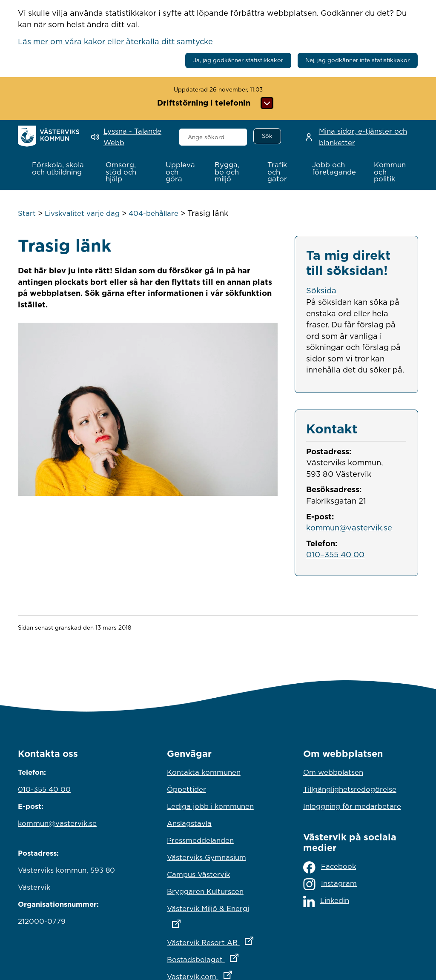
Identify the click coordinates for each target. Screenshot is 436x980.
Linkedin (326, 901)
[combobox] (213, 137)
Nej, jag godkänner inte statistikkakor (357, 60)
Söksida (321, 290)
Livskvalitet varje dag (82, 213)
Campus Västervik (198, 874)
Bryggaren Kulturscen (205, 891)
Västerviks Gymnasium (207, 857)
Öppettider (186, 789)
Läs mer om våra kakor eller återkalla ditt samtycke (115, 41)
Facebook (330, 867)
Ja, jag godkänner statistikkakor (238, 60)
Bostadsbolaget (218, 957)
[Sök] (267, 136)
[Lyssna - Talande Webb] (129, 137)
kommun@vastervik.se (349, 527)
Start (27, 213)
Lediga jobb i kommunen (210, 806)
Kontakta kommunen (204, 772)
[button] (60, 169)
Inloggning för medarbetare (352, 806)
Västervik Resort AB (218, 940)
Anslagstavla (189, 823)
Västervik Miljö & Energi (218, 914)
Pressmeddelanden (200, 840)
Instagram (330, 884)
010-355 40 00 (44, 789)
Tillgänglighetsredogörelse (350, 789)
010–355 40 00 (335, 554)
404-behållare (153, 213)
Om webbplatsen (333, 772)
